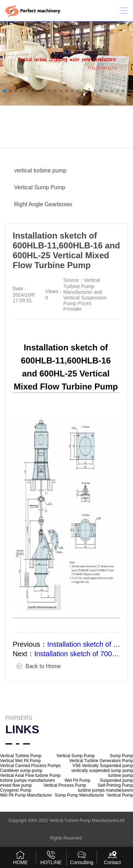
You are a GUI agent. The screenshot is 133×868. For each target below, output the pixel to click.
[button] (5, 91)
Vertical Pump (120, 795)
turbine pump (121, 775)
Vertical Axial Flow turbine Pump (30, 775)
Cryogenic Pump (16, 790)
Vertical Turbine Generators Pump (101, 761)
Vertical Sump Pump (40, 187)
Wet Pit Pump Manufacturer (26, 795)
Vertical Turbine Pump (21, 756)
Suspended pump (116, 780)
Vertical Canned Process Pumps (30, 766)
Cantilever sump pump (21, 771)
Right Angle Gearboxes (43, 204)
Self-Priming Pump (115, 785)
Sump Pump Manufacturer (79, 795)
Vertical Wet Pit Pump (20, 761)
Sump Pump (121, 756)
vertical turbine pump (40, 170)
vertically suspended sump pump (102, 771)
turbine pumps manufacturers (28, 780)
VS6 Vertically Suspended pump (103, 766)
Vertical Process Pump (65, 785)
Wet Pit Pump (77, 780)
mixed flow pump (16, 785)
